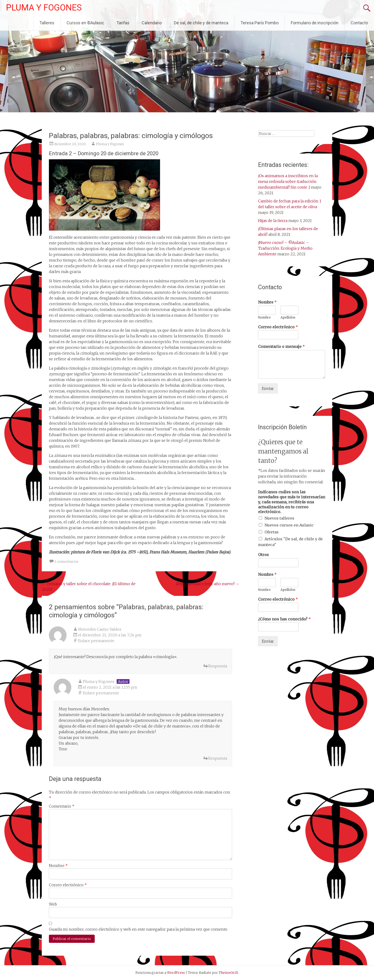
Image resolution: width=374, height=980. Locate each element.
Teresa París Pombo (260, 23)
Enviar (268, 388)
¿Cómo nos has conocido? (284, 619)
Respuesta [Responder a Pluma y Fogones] (218, 758)
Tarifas (123, 23)
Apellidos (288, 318)
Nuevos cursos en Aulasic (289, 525)
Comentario (62, 806)
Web (53, 904)
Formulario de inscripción (315, 23)
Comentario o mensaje (281, 346)
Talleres (47, 23)
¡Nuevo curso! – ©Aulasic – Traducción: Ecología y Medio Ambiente (285, 248)
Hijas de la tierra (273, 221)
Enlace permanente (96, 641)
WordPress (176, 973)
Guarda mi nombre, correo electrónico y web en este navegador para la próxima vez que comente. (138, 929)
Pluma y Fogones (110, 144)
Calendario (152, 23)
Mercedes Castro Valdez (100, 629)
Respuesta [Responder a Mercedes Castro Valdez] (218, 666)
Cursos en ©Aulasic (85, 23)
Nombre (58, 866)
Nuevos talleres (279, 518)
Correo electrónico (68, 885)
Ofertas (272, 532)
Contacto (359, 23)
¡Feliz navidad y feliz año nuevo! (208, 584)
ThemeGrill (228, 973)
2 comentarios (66, 562)
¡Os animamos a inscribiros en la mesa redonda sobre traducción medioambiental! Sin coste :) (288, 181)
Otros (263, 555)
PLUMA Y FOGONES (44, 8)
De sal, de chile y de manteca (201, 23)
